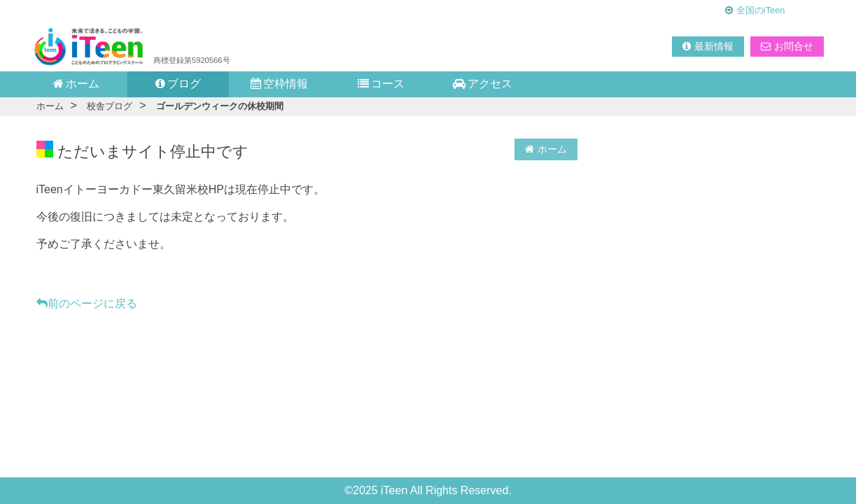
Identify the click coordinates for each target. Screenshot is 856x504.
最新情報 (708, 46)
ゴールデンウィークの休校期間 (220, 106)
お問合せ (787, 46)
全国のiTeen (761, 10)
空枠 (279, 84)
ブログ (178, 84)
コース (381, 84)
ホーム (76, 84)
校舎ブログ (110, 106)
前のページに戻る (87, 303)
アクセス (483, 84)
